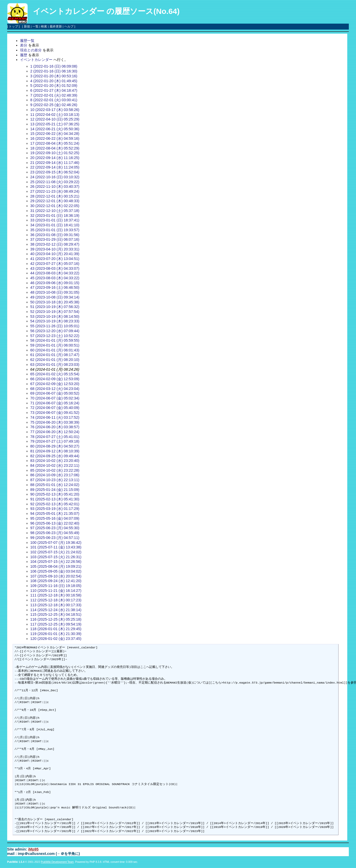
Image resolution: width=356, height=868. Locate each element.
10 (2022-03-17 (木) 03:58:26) (55, 110)
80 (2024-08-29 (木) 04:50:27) (55, 446)
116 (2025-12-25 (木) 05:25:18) (56, 619)
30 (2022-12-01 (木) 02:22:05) (55, 206)
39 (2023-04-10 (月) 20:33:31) (55, 249)
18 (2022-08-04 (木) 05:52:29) (55, 148)
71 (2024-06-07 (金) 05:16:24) (55, 403)
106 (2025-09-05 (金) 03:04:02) (56, 571)
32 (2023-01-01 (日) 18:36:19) (55, 216)
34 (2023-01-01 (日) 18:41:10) (55, 225)
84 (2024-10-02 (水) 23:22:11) (55, 465)
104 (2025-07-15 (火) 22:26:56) (56, 562)
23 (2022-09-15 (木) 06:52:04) (55, 172)
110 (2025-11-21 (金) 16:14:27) (56, 591)
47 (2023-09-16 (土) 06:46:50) (55, 287)
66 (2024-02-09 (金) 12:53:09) (55, 379)
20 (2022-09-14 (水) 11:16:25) (55, 158)
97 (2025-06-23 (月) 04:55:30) (55, 528)
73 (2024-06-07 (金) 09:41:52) (55, 413)
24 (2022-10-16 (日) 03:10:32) (55, 177)
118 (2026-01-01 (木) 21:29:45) (56, 629)
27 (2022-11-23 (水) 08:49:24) (55, 191)
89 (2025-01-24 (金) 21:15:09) (55, 490)
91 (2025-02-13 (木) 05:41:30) (55, 499)
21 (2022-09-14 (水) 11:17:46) (55, 163)
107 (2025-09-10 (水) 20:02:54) (56, 576)
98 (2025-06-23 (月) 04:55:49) (55, 533)
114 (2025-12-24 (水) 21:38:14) (56, 610)
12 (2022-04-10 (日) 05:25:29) (55, 119)
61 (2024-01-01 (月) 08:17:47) (55, 355)
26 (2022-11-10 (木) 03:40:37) (55, 186)
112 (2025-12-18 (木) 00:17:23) (56, 600)
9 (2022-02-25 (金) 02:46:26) (54, 105)
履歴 (24, 55)
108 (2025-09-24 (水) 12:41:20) (56, 581)
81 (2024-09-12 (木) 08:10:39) (55, 451)
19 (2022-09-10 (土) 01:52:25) (55, 153)
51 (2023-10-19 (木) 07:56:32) (55, 307)
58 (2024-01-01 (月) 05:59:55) (55, 340)
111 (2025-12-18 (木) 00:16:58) (56, 595)
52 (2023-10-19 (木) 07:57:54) (55, 312)
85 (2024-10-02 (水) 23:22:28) (55, 470)
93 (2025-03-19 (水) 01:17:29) (55, 509)
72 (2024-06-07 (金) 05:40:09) (55, 408)
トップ (13, 26)
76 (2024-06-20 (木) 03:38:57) (55, 427)
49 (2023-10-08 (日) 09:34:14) (55, 297)
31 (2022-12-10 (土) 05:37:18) (55, 211)
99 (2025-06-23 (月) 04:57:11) (55, 538)
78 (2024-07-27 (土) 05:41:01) (55, 437)
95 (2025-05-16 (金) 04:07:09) (55, 518)
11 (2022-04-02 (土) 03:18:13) (55, 115)
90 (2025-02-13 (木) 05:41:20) (55, 494)
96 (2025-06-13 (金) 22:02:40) (55, 523)
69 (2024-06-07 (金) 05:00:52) (55, 393)
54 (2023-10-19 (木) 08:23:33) (55, 321)
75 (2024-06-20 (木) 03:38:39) (55, 422)
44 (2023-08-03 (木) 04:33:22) (55, 273)
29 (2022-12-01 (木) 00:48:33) (55, 201)
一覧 (35, 26)
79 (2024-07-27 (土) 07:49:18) (55, 441)
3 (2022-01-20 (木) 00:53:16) (54, 76)
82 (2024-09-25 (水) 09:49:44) (55, 456)
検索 (44, 26)
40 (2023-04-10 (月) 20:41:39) (55, 254)
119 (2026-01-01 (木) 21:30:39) (56, 634)
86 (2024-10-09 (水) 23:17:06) (55, 475)
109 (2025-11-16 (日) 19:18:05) (56, 586)
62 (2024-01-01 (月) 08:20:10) (55, 360)
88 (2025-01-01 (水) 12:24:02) (55, 485)
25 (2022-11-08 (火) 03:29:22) (55, 182)
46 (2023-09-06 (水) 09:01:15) (55, 283)
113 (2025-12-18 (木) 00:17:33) (56, 605)
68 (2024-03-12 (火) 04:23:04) (55, 389)
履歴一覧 (27, 41)
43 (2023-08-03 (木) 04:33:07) (55, 268)
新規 (27, 26)
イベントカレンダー (69, 11)
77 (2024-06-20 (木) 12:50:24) (55, 432)
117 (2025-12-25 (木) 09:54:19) (56, 624)
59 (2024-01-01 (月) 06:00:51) (55, 345)
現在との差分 (31, 50)
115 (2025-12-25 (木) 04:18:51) (56, 614)
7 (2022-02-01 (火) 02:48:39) (54, 95)
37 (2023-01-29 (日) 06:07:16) (55, 239)
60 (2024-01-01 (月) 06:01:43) (55, 350)
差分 (24, 45)
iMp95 (33, 849)
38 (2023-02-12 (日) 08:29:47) (55, 244)
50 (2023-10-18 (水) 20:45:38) (55, 302)
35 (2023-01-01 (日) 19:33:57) (55, 230)
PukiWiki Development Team (57, 862)
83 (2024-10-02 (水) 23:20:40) (55, 461)
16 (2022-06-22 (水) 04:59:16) (55, 138)
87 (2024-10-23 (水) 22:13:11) (55, 480)
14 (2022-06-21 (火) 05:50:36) (55, 129)
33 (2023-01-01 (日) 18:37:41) (55, 220)
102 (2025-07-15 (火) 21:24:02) (56, 552)
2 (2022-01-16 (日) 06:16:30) (54, 71)
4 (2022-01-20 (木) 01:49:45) (54, 81)
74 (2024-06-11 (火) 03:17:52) (55, 417)
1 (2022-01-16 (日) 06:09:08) (54, 66)
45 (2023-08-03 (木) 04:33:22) (55, 278)
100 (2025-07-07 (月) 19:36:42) (56, 543)
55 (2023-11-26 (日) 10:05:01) (55, 326)
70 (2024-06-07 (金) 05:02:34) (55, 398)
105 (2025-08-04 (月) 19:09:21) (56, 566)
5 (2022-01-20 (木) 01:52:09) (54, 86)
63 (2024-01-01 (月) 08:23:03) (55, 365)
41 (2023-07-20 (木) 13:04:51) (55, 259)
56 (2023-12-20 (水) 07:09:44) (55, 331)
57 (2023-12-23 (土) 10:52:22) (55, 336)
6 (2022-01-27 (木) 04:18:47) (54, 90)
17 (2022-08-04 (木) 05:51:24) (55, 143)
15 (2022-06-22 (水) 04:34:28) (55, 134)
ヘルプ (69, 26)
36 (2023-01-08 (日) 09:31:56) (55, 235)
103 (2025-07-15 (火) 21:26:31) (56, 557)
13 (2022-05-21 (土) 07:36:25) (55, 124)
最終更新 (56, 26)
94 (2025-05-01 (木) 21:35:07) (55, 514)
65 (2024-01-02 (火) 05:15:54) (55, 374)
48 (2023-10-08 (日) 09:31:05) (55, 292)
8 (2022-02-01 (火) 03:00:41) (54, 100)
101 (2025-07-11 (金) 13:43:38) (56, 547)
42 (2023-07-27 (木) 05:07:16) (55, 264)
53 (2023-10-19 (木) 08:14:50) (55, 316)
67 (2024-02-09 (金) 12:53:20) (55, 384)
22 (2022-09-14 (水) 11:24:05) (55, 167)
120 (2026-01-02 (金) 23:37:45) (56, 639)
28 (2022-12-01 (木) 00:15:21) (55, 196)
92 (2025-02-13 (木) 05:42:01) (55, 504)
